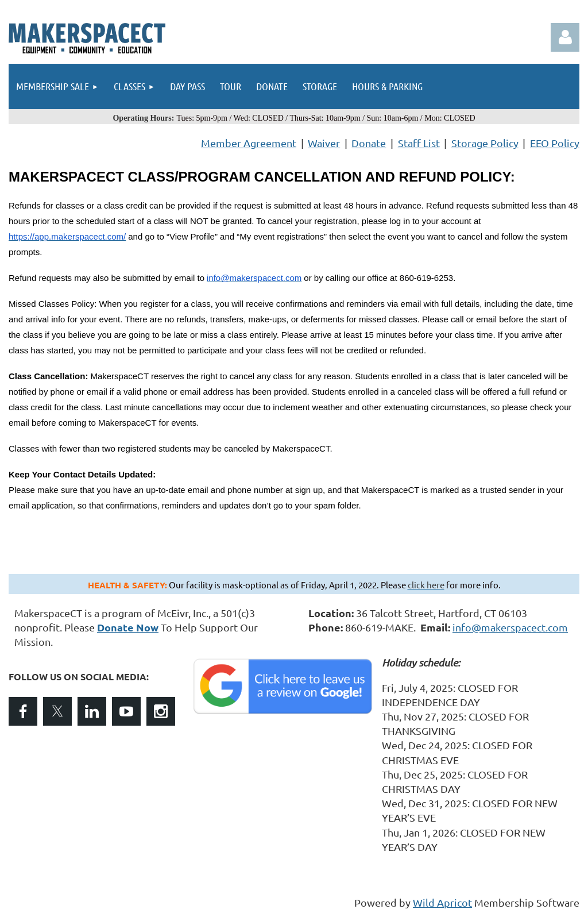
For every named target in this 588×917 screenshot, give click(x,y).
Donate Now (128, 627)
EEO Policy (555, 143)
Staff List (419, 143)
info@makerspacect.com (510, 627)
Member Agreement (249, 143)
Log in (565, 37)
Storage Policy (485, 143)
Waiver (324, 143)
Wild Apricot (442, 902)
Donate (369, 143)
